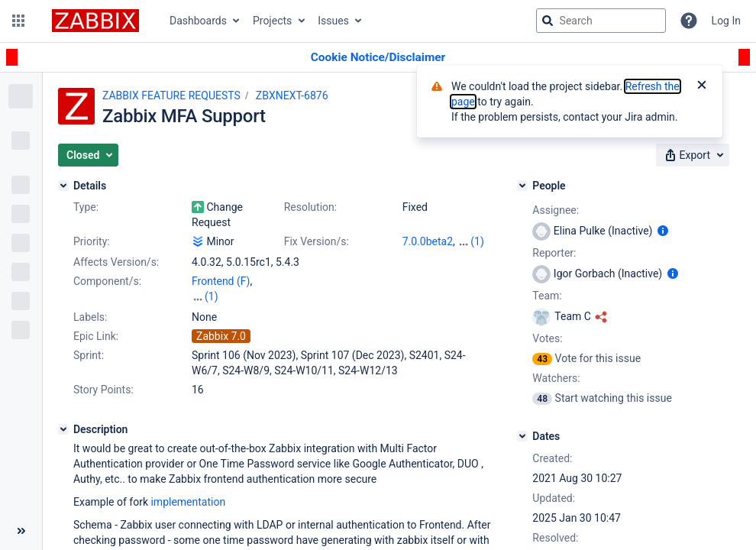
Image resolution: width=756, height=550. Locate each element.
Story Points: (103, 390)
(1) (477, 241)
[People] (522, 186)
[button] (18, 21)
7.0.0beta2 (428, 241)
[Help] (689, 21)
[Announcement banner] (378, 58)
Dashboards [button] (198, 21)
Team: (547, 296)
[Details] (63, 186)
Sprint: (89, 355)
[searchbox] (601, 21)
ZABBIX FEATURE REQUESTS (171, 95)
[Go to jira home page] (95, 21)
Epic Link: (96, 336)
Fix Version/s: (317, 241)
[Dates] (522, 436)
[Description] (63, 429)
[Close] (702, 86)
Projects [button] (272, 21)
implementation (188, 502)
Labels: (90, 317)
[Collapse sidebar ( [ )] (21, 531)
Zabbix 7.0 (221, 336)
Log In (726, 21)
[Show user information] (663, 231)
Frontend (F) (221, 281)
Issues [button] (333, 21)
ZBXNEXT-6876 (292, 95)
